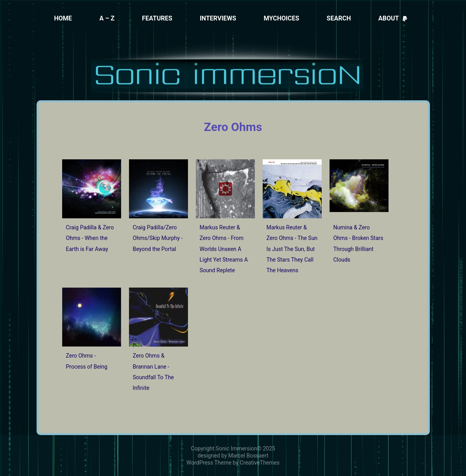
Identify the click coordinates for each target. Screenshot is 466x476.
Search (339, 18)
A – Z (107, 18)
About (393, 18)
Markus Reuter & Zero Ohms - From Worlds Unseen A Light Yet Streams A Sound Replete (224, 249)
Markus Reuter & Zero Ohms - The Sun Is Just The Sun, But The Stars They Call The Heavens (292, 249)
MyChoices (281, 18)
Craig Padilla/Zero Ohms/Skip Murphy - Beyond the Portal (158, 238)
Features (157, 18)
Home (63, 18)
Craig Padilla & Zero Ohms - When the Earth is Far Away (90, 238)
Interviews (218, 18)
